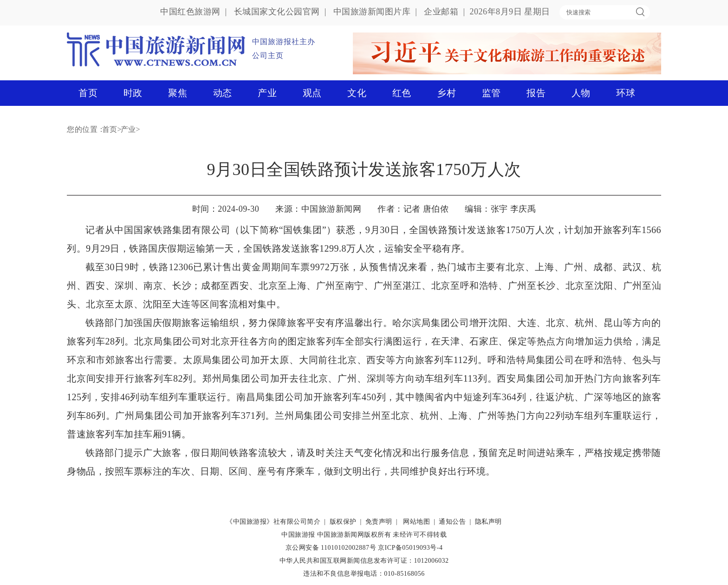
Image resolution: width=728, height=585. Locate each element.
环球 (626, 93)
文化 (357, 93)
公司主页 (268, 55)
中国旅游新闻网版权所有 (354, 535)
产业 (267, 93)
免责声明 (379, 522)
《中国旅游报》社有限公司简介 (273, 522)
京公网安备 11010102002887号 (331, 548)
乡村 (446, 93)
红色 (402, 93)
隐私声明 (488, 522)
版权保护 (343, 522)
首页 (88, 93)
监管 (491, 93)
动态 (223, 93)
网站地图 (416, 522)
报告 (536, 93)
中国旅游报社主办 (284, 42)
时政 (133, 93)
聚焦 (178, 93)
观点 (312, 93)
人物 (581, 93)
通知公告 (452, 522)
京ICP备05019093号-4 (410, 548)
